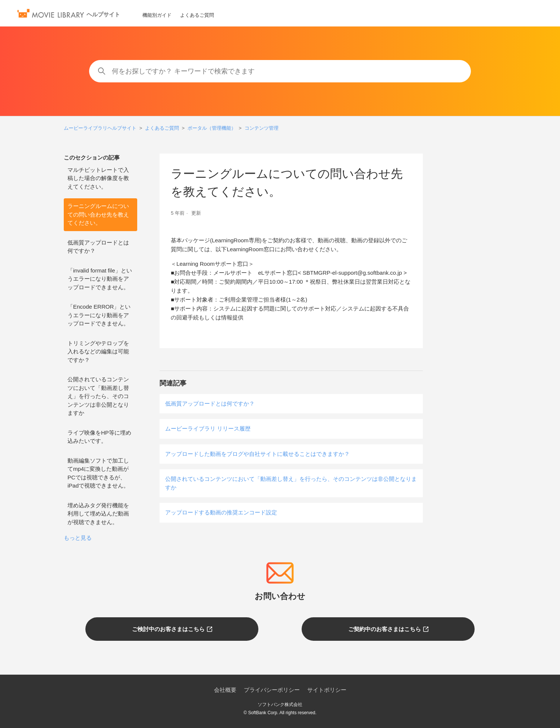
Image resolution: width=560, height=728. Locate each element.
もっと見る (78, 538)
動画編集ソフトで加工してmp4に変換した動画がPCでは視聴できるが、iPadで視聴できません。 (98, 473)
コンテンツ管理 (262, 128)
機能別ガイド (157, 15)
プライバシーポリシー (272, 690)
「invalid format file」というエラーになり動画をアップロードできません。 (100, 279)
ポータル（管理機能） (212, 128)
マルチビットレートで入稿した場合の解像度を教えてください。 (98, 178)
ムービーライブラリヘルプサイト (100, 128)
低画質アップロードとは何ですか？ (98, 247)
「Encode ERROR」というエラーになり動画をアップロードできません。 (99, 315)
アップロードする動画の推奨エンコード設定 (221, 512)
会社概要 (225, 690)
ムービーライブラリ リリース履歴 (208, 428)
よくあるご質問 (197, 15)
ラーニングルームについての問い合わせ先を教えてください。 (98, 214)
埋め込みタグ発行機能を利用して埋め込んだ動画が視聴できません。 (98, 514)
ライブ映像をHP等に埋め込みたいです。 (99, 437)
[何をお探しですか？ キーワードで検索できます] (280, 71)
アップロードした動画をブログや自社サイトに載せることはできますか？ (257, 454)
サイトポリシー (327, 690)
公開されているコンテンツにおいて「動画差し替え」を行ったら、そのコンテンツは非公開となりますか (98, 396)
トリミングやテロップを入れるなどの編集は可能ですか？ (98, 352)
